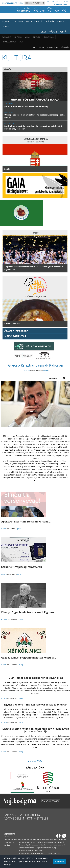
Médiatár (65, 47)
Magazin (37, 37)
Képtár (64, 32)
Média (28, 37)
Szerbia (19, 22)
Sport (21, 42)
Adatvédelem (14, 818)
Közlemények (10, 42)
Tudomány (49, 37)
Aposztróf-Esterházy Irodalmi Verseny (26, 522)
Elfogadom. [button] (60, 861)
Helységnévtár (15, 336)
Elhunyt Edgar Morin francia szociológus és (29, 612)
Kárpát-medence (55, 22)
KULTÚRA (26, 370)
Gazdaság (7, 37)
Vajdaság (7, 22)
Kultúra (18, 37)
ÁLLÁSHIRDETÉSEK (16, 331)
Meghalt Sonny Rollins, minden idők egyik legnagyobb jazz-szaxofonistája (36, 730)
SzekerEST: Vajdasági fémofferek (22, 567)
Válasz (53, 32)
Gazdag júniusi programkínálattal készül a (29, 658)
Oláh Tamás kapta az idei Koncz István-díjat (36, 678)
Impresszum (39, 47)
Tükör (43, 32)
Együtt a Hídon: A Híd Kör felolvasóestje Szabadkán (36, 705)
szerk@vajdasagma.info (12, 839)
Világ (6, 26)
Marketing (52, 47)
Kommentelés (38, 818)
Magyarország (35, 22)
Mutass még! (35, 761)
